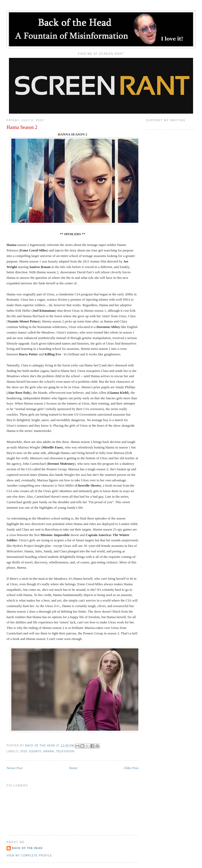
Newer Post (14, 768)
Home (73, 768)
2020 (24, 751)
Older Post (131, 768)
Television (65, 751)
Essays (35, 751)
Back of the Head (27, 848)
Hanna (49, 751)
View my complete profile (29, 856)
